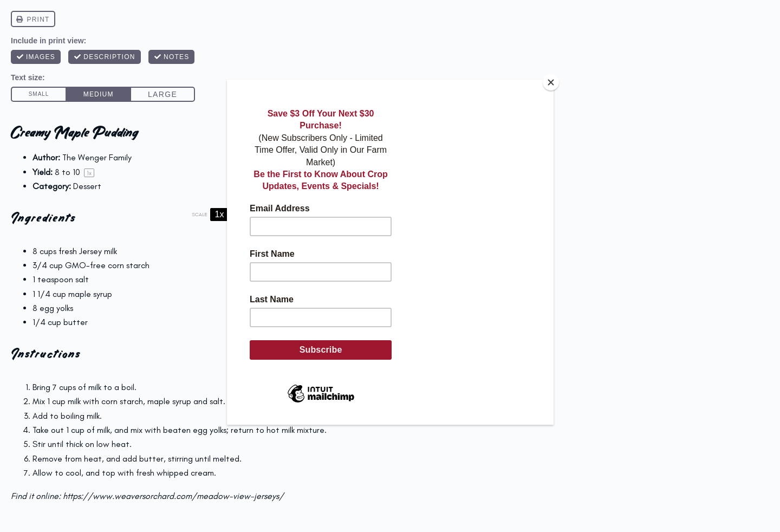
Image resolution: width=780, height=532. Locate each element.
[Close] (551, 82)
